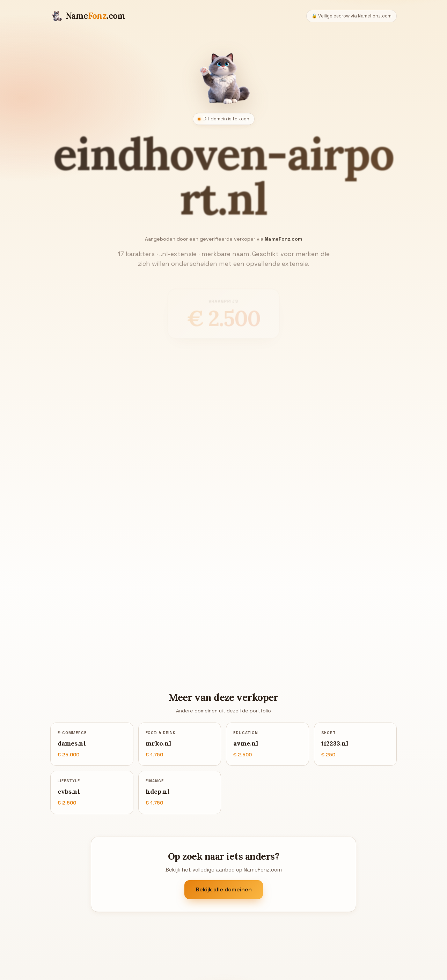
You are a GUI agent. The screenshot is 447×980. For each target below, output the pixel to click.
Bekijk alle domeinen (224, 889)
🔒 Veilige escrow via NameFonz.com (351, 16)
